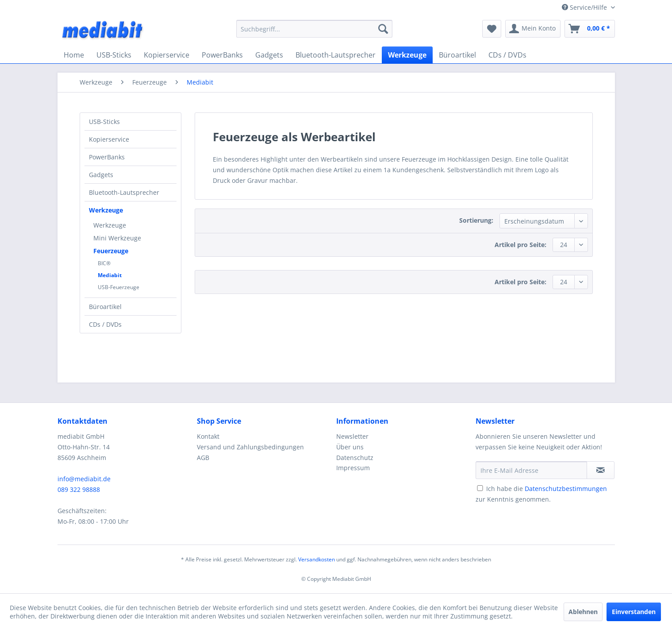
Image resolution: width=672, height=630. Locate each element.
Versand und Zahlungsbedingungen (250, 447)
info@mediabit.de (84, 479)
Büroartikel (105, 307)
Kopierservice (109, 139)
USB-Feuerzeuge (119, 287)
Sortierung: (476, 220)
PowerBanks (107, 157)
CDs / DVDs (105, 324)
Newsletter (352, 436)
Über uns (350, 447)
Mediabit (110, 275)
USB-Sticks (104, 122)
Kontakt (208, 436)
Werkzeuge (106, 210)
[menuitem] (314, 29)
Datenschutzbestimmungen (566, 489)
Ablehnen (583, 612)
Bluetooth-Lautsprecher (124, 192)
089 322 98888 (79, 489)
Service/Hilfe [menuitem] (585, 7)
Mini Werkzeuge (117, 238)
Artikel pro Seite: (520, 245)
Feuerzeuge (111, 251)
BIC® (104, 263)
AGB (203, 458)
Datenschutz (355, 458)
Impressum (353, 468)
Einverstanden (634, 612)
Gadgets (101, 175)
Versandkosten (317, 559)
